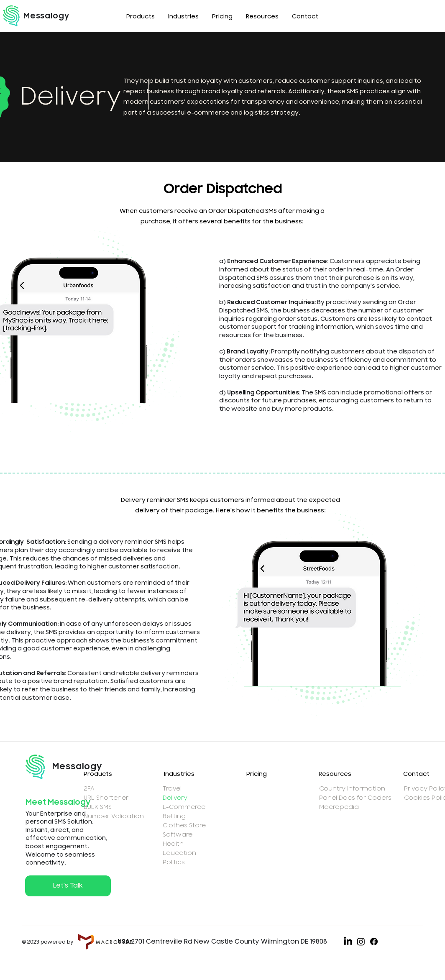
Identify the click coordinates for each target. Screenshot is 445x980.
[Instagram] (361, 942)
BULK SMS (98, 807)
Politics (174, 862)
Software (178, 835)
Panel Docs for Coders (354, 798)
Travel (172, 789)
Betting (174, 816)
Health (173, 844)
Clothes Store (184, 825)
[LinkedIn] (348, 942)
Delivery (175, 798)
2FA (89, 789)
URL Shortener (106, 798)
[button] (141, 17)
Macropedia (339, 807)
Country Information (352, 789)
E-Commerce (184, 807)
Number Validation (113, 816)
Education (179, 853)
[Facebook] (374, 942)
